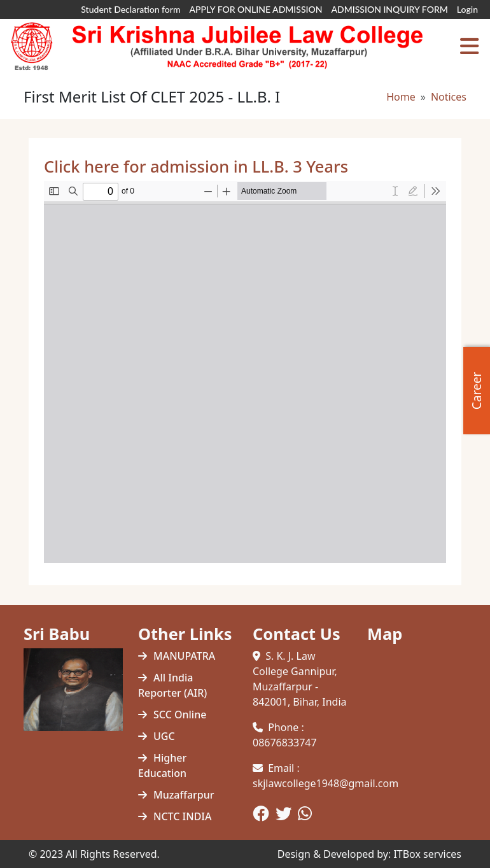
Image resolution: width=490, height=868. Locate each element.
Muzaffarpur (184, 795)
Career (477, 390)
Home (401, 97)
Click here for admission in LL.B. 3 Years (196, 166)
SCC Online (180, 715)
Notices (449, 97)
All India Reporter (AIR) (172, 685)
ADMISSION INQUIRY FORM (389, 9)
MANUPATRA (184, 656)
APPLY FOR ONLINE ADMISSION (256, 9)
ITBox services (427, 854)
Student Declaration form (130, 9)
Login (467, 9)
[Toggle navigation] (469, 47)
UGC (164, 736)
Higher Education (162, 765)
